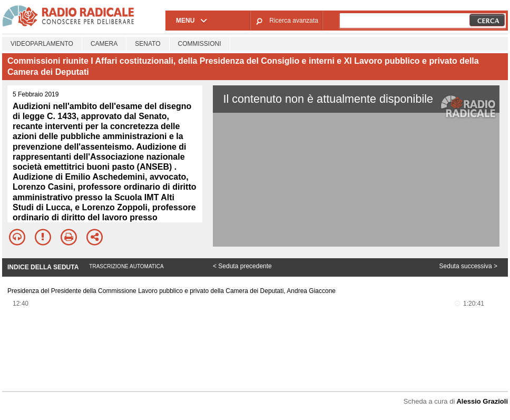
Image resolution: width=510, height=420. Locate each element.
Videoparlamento (42, 44)
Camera (104, 44)
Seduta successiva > (468, 266)
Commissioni (200, 44)
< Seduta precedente (242, 266)
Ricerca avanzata (294, 21)
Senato (148, 44)
